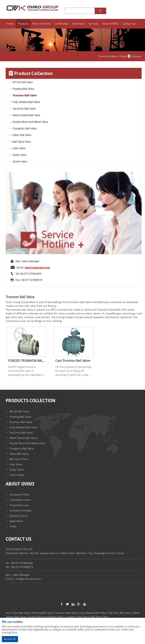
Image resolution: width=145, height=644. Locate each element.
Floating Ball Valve (23, 89)
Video (13, 526)
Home (16, 24)
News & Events (46, 24)
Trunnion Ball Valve (25, 95)
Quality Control (19, 516)
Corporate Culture (20, 500)
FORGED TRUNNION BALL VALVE (26, 361)
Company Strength (21, 510)
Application (16, 521)
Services (97, 24)
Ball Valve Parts (22, 141)
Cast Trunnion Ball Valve (73, 361)
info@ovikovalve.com (37, 267)
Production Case (19, 505)
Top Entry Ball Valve (24, 108)
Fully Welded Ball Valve (26, 102)
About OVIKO (114, 24)
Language (111, 10)
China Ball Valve (21, 613)
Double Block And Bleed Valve (30, 122)
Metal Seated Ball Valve (26, 115)
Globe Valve (20, 155)
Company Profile (19, 494)
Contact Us (132, 24)
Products (28, 24)
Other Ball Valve (22, 135)
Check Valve (20, 161)
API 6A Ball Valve (23, 82)
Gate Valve (19, 148)
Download (83, 24)
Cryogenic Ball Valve (25, 128)
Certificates (66, 24)
